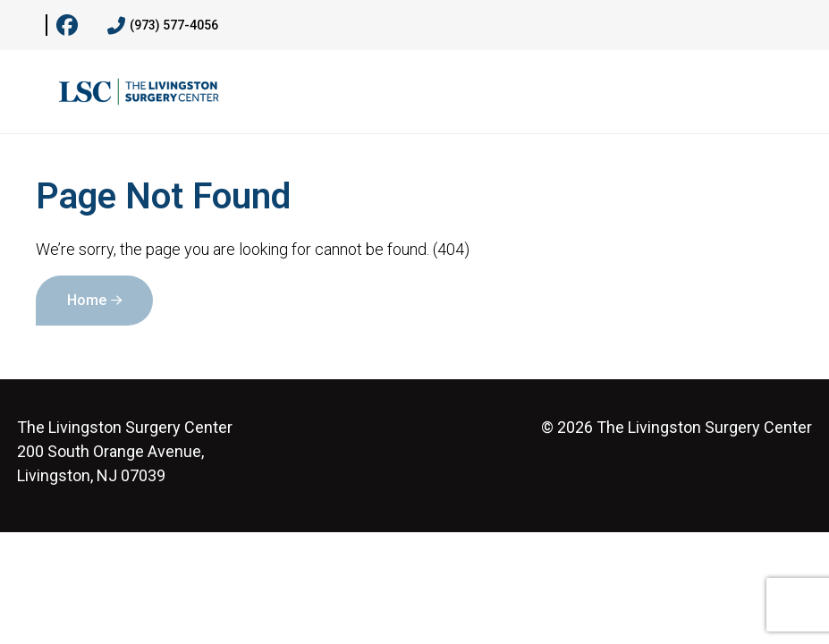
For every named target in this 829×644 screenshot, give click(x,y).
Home (87, 300)
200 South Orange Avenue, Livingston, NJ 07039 (125, 451)
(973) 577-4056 (163, 26)
